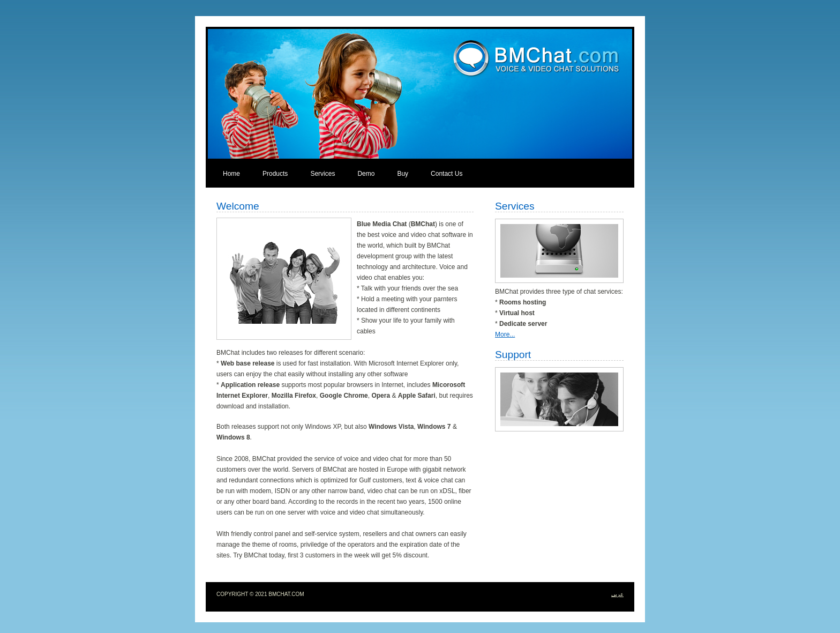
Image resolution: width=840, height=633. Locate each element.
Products (275, 174)
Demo (366, 174)
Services (322, 174)
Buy (403, 174)
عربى (617, 594)
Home (231, 174)
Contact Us (447, 174)
